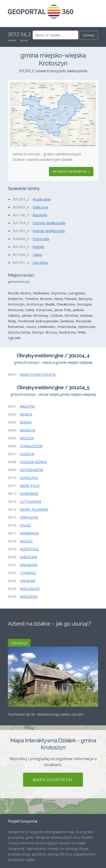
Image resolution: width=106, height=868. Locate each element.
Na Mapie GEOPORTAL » (71, 171)
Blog (12, 840)
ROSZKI (26, 541)
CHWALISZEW (31, 446)
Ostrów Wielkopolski (49, 223)
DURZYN (27, 454)
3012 (14, 34)
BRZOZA (27, 438)
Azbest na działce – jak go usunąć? (50, 624)
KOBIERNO (29, 493)
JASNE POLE (30, 486)
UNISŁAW (28, 581)
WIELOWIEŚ (30, 589)
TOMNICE (28, 573)
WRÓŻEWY (29, 596)
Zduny (38, 255)
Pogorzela (41, 239)
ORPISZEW (29, 517)
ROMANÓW (29, 533)
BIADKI (26, 422)
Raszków (40, 215)
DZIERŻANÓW (32, 470)
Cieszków (40, 262)
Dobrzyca (40, 207)
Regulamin (16, 856)
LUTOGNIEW (31, 501)
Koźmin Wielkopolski (49, 231)
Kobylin (38, 247)
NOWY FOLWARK (34, 509)
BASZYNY (28, 406)
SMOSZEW (29, 557)
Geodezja (19, 643)
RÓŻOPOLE (30, 549)
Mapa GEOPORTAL (53, 716)
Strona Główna (20, 832)
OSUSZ (26, 525)
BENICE (26, 414)
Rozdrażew (42, 199)
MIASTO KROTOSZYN (38, 374)
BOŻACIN (28, 430)
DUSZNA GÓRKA (33, 462)
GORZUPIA (29, 478)
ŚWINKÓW (29, 565)
